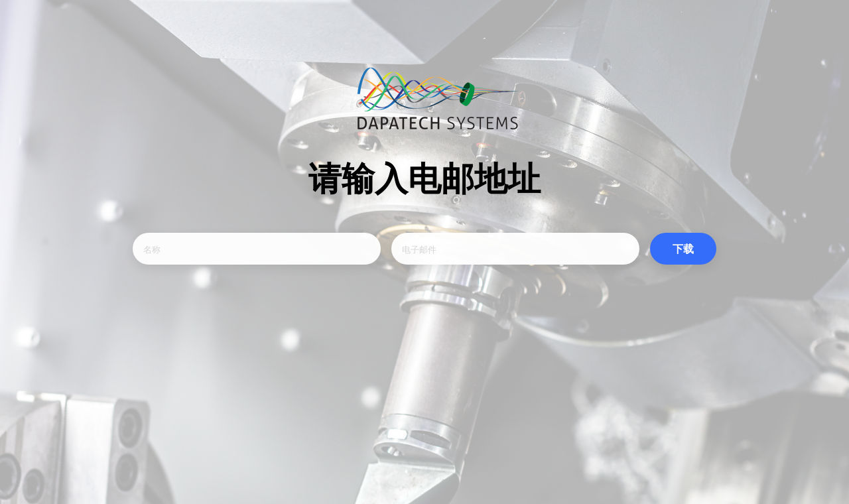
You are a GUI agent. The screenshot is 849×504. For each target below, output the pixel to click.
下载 (683, 249)
